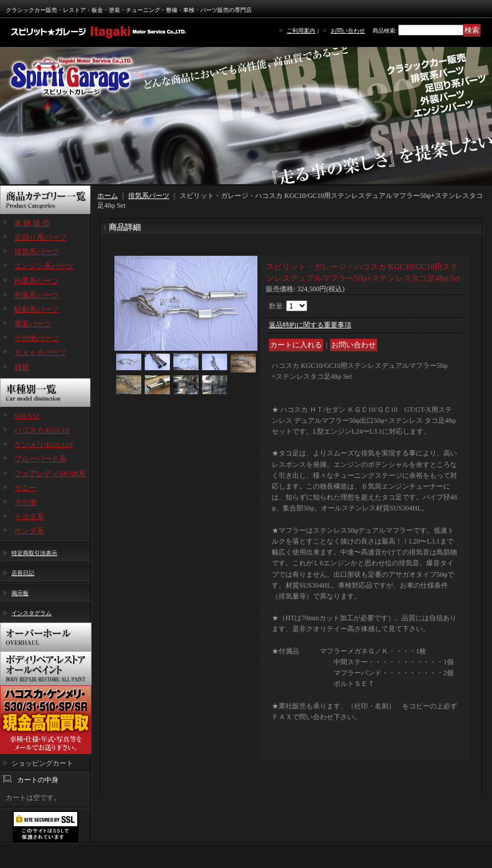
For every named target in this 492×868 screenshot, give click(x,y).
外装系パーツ (37, 295)
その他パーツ (37, 338)
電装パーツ (33, 324)
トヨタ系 (29, 516)
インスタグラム (31, 613)
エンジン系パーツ (44, 266)
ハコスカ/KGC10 (42, 430)
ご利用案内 (301, 31)
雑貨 (22, 367)
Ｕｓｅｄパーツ (40, 352)
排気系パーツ (37, 251)
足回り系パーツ (40, 237)
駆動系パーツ (37, 309)
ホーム (108, 196)
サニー (25, 488)
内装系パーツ (37, 281)
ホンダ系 (29, 531)
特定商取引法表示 (34, 553)
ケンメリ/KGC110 (43, 444)
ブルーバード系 (40, 459)
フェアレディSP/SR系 (50, 473)
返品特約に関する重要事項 (310, 325)
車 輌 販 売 (32, 223)
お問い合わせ (348, 31)
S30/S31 (27, 416)
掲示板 (20, 593)
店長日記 (23, 573)
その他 (25, 502)
